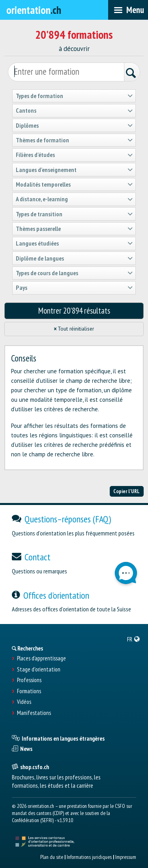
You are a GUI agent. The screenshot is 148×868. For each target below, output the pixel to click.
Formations (29, 691)
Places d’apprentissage (41, 658)
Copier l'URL (126, 491)
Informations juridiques (89, 857)
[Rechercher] (132, 73)
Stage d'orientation (39, 669)
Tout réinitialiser (74, 329)
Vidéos (24, 702)
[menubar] (128, 10)
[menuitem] (134, 639)
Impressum (126, 857)
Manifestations (34, 713)
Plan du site (52, 857)
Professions (29, 680)
